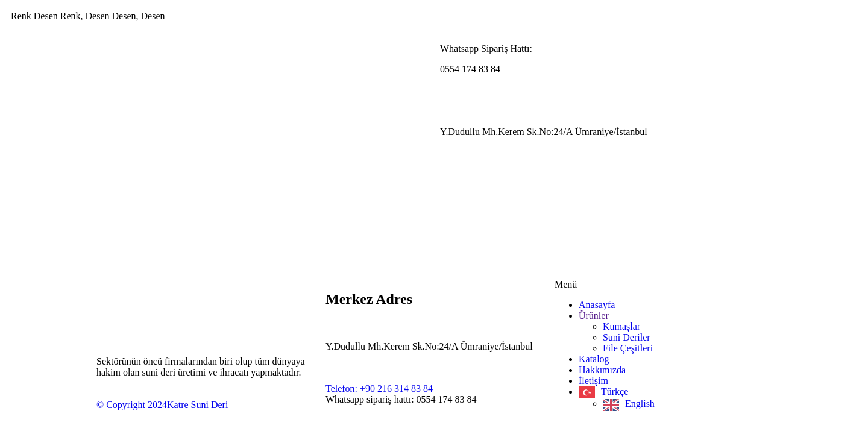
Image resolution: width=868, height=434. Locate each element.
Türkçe (615, 392)
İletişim (593, 381)
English (640, 404)
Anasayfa (597, 305)
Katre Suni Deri (197, 405)
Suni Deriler (627, 337)
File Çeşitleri (628, 348)
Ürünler (594, 316)
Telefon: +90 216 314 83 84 (379, 388)
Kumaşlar (621, 326)
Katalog (594, 359)
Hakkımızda (602, 370)
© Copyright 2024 (132, 405)
